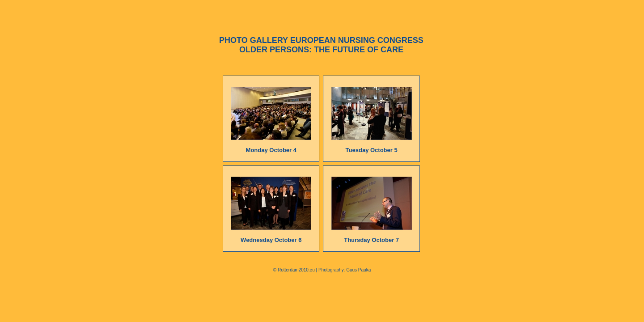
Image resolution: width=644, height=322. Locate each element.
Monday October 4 (271, 150)
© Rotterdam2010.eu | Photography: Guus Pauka (322, 270)
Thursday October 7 (371, 240)
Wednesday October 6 (271, 240)
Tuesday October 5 (372, 150)
